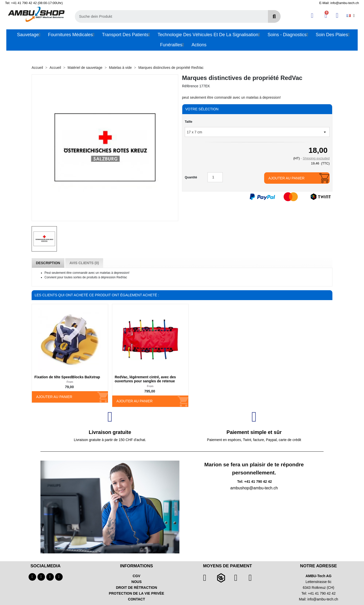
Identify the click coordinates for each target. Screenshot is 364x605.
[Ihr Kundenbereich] (312, 16)
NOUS (136, 582)
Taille (189, 122)
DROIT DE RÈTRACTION (137, 588)
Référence (190, 86)
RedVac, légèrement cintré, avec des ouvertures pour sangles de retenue (145, 379)
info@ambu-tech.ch (323, 599)
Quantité (191, 177)
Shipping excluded (316, 158)
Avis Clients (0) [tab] (84, 263)
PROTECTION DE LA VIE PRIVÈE (137, 593)
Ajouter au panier (287, 178)
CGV (136, 576)
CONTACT (136, 599)
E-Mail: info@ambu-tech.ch (339, 3)
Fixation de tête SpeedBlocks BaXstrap (67, 377)
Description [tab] (48, 263)
